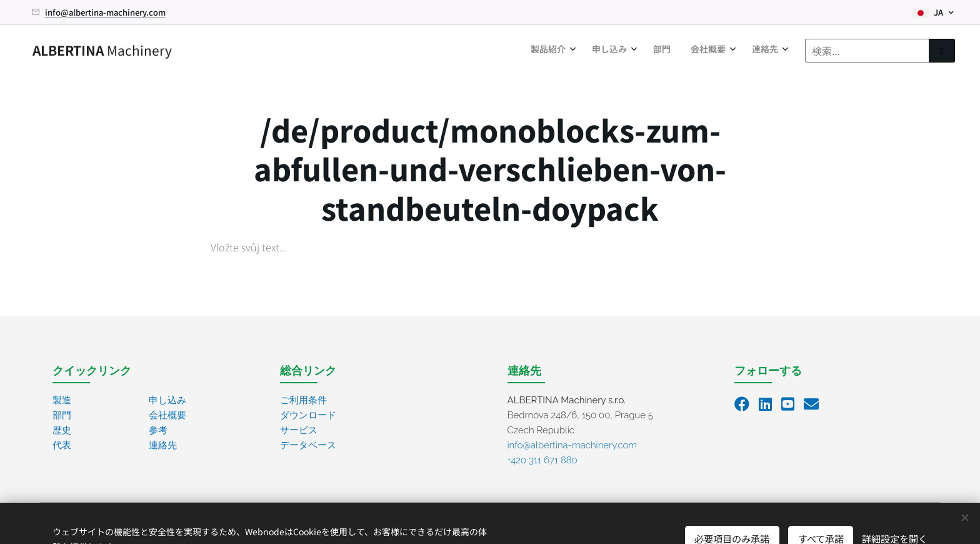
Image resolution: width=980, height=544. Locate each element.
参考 (158, 430)
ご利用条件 (303, 400)
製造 (62, 400)
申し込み (167, 400)
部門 (62, 415)
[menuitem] (686, 51)
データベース (308, 445)
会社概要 (167, 415)
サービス (299, 430)
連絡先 (163, 445)
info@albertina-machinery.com (105, 12)
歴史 (62, 430)
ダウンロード (308, 415)
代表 (62, 445)
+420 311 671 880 (542, 460)
